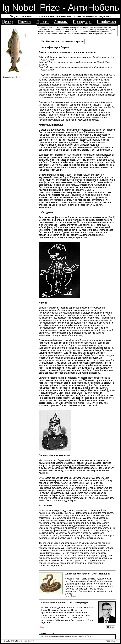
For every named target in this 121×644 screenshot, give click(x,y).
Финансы (84, 34)
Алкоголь (53, 27)
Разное (106, 32)
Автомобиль (43, 27)
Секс (49, 34)
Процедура (82, 22)
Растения (42, 34)
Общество (59, 32)
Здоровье (52, 30)
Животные (107, 27)
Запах (41, 30)
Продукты (83, 32)
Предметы (74, 32)
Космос (78, 30)
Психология (92, 32)
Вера (59, 27)
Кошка (89, 30)
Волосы (70, 27)
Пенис (67, 32)
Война (64, 27)
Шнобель (44, 636)
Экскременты (98, 34)
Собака (54, 34)
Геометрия (84, 27)
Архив (74, 636)
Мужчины (105, 30)
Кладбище (65, 30)
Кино (58, 30)
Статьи (80, 636)
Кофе (84, 30)
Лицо (94, 30)
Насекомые (50, 32)
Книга (72, 30)
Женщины (97, 27)
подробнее (71, 596)
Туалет (77, 34)
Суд (65, 34)
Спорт (60, 34)
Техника (70, 34)
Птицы (100, 32)
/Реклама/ (108, 34)
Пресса (43, 22)
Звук (46, 30)
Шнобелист (107, 22)
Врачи (77, 27)
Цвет (90, 34)
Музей (112, 30)
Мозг (99, 30)
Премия (25, 22)
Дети (91, 27)
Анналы (61, 22)
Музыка (41, 32)
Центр (7, 22)
